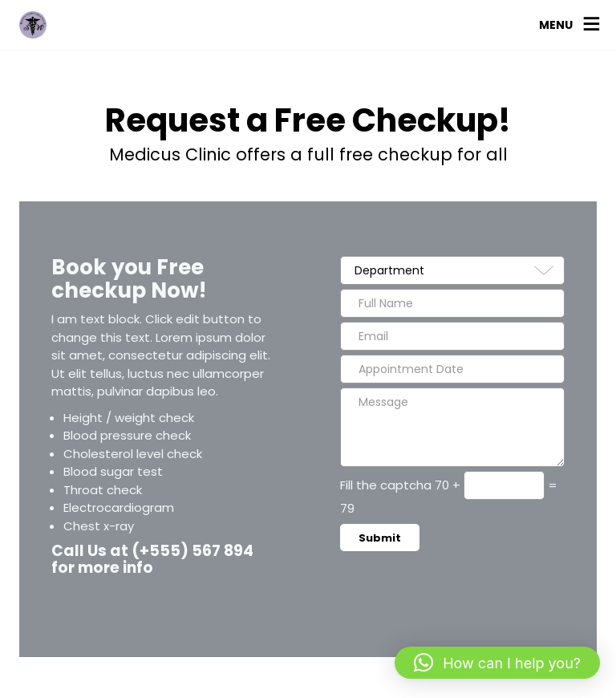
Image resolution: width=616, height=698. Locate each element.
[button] (497, 663)
